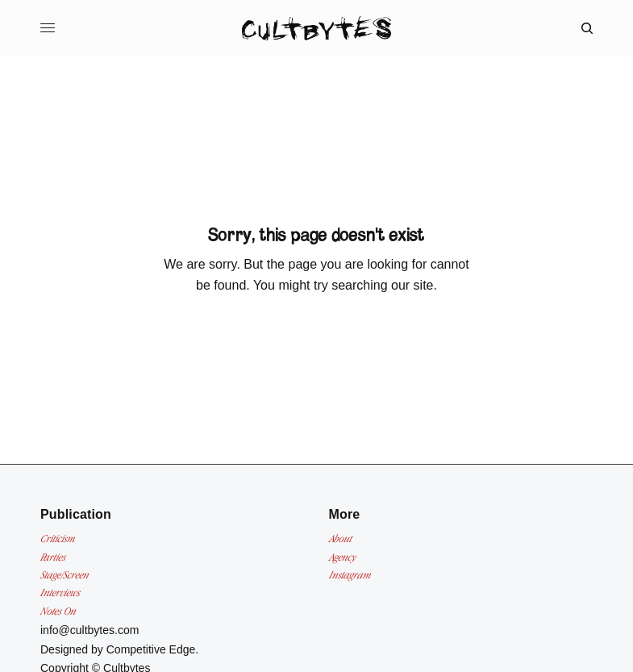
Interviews (60, 593)
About (340, 538)
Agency (342, 557)
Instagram (350, 575)
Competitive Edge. (152, 649)
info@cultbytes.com (90, 630)
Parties (53, 557)
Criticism (58, 538)
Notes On (58, 611)
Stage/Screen (65, 575)
